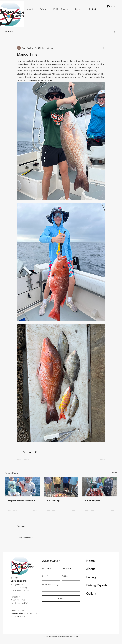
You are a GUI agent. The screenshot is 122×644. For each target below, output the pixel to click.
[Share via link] (36, 452)
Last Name (67, 568)
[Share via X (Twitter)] (24, 452)
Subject (65, 576)
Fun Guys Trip (53, 501)
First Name (47, 568)
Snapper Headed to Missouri (22, 501)
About (91, 569)
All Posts (9, 31)
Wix (77, 637)
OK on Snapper (93, 501)
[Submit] (61, 599)
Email (45, 576)
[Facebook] (12, 578)
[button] (114, 32)
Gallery (91, 594)
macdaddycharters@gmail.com (24, 613)
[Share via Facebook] (18, 452)
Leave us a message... (51, 584)
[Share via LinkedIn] (30, 452)
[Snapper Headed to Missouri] (22, 487)
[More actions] (104, 48)
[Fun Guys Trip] (61, 487)
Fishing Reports (97, 585)
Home (90, 561)
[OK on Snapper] (100, 487)
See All (115, 473)
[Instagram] (17, 578)
